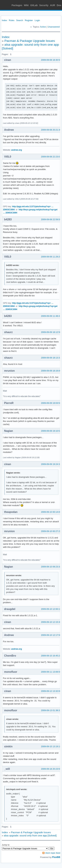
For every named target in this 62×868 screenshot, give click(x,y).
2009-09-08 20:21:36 (51, 130)
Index (4, 20)
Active (43, 27)
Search (20, 20)
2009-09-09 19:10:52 (51, 431)
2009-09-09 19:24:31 (51, 464)
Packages (17, 5)
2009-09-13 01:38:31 (51, 710)
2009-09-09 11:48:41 (51, 316)
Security (44, 5)
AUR (53, 5)
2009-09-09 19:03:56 (51, 403)
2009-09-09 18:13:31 (51, 358)
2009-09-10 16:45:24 (51, 656)
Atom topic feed (53, 853)
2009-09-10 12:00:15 (51, 609)
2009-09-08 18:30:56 (51, 60)
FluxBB (56, 857)
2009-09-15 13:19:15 (51, 746)
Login (37, 20)
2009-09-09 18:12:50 (51, 332)
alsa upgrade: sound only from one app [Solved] (30, 835)
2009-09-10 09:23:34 (51, 567)
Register (29, 20)
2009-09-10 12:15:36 (51, 622)
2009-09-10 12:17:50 (51, 635)
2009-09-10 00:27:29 (51, 531)
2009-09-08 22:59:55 (51, 219)
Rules (12, 20)
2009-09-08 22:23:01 (51, 157)
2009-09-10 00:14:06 (51, 512)
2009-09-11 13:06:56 (51, 672)
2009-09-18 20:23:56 (51, 769)
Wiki (26, 5)
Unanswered (54, 27)
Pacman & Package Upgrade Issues (30, 41)
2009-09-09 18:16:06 (51, 371)
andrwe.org (17, 150)
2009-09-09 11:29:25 (51, 257)
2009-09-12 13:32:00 (51, 691)
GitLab (34, 5)
